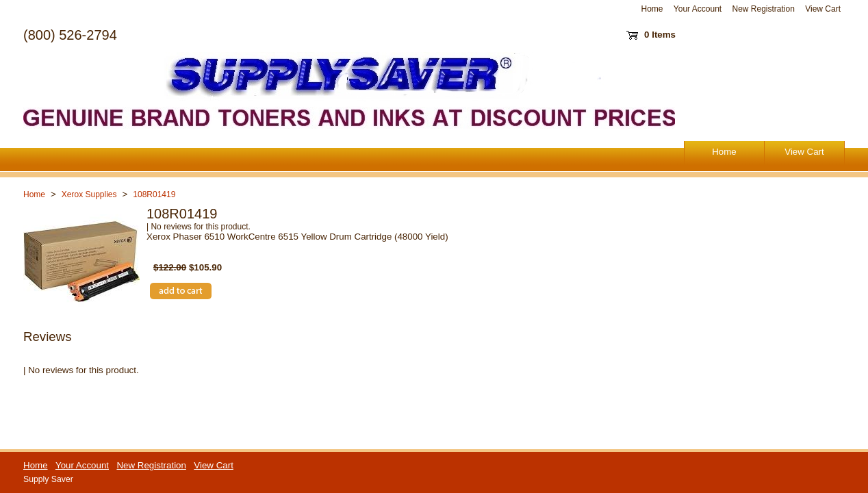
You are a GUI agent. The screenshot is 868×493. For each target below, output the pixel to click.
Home (652, 9)
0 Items (660, 35)
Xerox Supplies (89, 194)
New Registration (763, 9)
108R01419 (154, 194)
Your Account (698, 9)
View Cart (823, 9)
